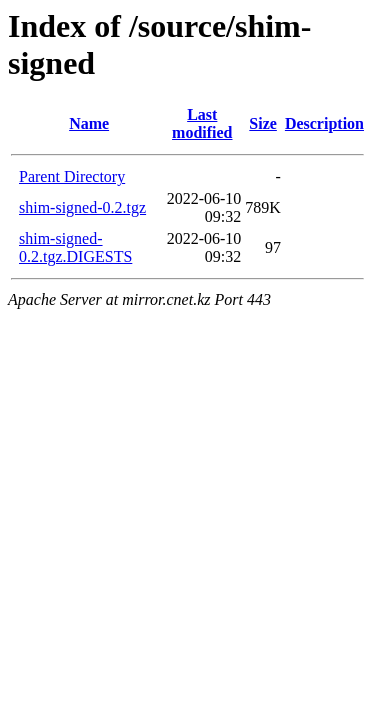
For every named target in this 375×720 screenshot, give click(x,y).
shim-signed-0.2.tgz (82, 207)
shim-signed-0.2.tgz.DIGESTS (75, 247)
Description (324, 123)
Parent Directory (72, 176)
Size (263, 123)
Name (89, 123)
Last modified (202, 123)
